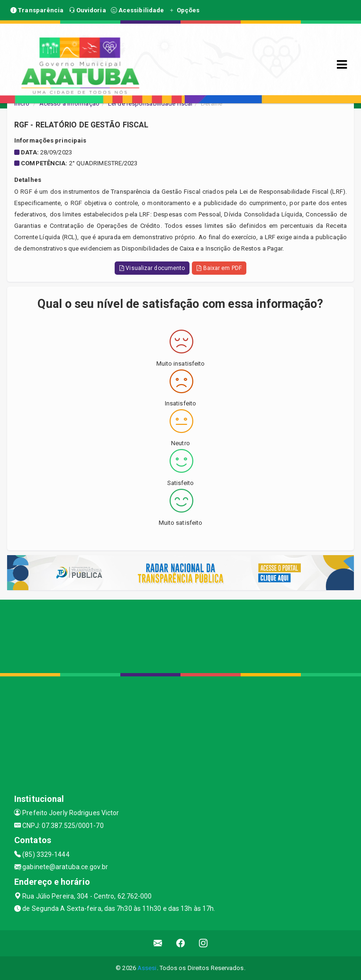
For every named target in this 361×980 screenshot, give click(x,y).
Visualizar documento (152, 268)
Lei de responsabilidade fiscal (150, 103)
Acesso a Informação (69, 103)
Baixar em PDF (219, 268)
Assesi (147, 968)
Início (22, 103)
